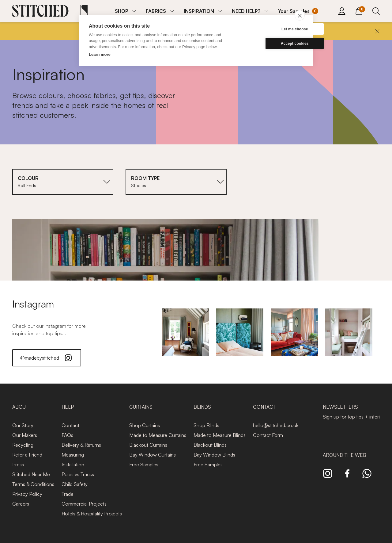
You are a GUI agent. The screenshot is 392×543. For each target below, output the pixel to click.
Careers (21, 504)
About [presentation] (20, 407)
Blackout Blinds (210, 445)
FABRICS (156, 11)
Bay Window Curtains (153, 455)
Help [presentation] (68, 407)
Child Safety (75, 484)
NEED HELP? (246, 11)
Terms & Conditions (33, 484)
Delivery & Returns (81, 445)
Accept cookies (274, 44)
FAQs (67, 435)
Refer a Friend (27, 455)
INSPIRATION (199, 11)
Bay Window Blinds (214, 455)
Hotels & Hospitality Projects (92, 514)
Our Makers (25, 435)
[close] (300, 15)
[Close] (377, 31)
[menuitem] (125, 11)
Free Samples (144, 465)
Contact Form (268, 435)
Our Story (23, 425)
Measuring (73, 455)
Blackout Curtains (148, 445)
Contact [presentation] (264, 407)
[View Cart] (359, 10)
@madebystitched (47, 358)
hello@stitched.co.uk (276, 425)
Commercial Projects (84, 504)
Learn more (100, 54)
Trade (68, 494)
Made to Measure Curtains (158, 435)
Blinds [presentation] (202, 407)
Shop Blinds (206, 425)
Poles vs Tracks (78, 474)
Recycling (23, 445)
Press (18, 465)
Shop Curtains (145, 425)
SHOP (121, 11)
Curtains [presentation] (141, 407)
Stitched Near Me (31, 474)
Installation (73, 465)
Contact (70, 425)
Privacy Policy (27, 494)
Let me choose (274, 29)
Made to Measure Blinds (220, 435)
